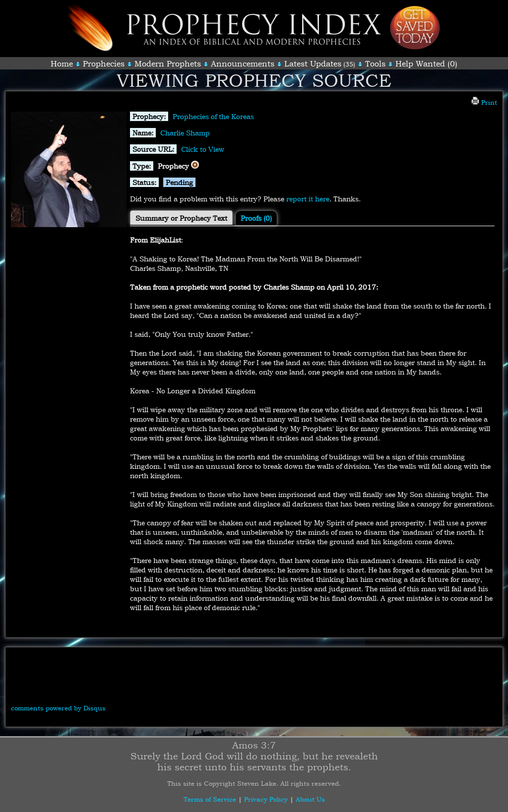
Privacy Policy (266, 799)
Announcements (243, 63)
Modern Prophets (168, 63)
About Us (310, 799)
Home (62, 63)
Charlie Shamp (185, 133)
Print (484, 102)
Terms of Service (210, 799)
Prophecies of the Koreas (213, 116)
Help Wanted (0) (426, 63)
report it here (308, 199)
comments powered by (58, 708)
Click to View (203, 149)
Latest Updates (313, 63)
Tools (375, 63)
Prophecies (104, 63)
